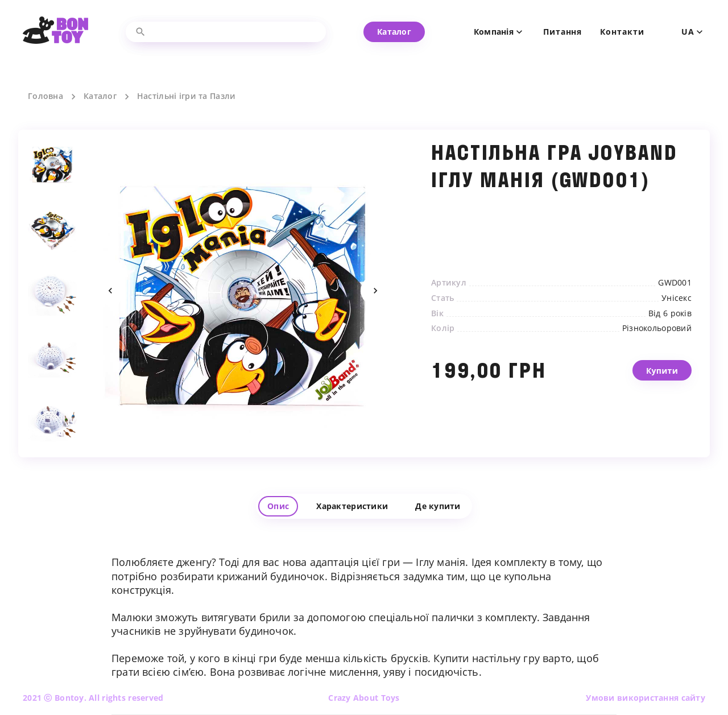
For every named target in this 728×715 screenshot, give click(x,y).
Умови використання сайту (646, 698)
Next (375, 291)
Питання (562, 32)
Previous (110, 291)
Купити (662, 379)
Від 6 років (670, 313)
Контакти (622, 32)
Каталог (100, 96)
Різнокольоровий (657, 328)
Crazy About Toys (364, 698)
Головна (45, 96)
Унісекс (677, 298)
